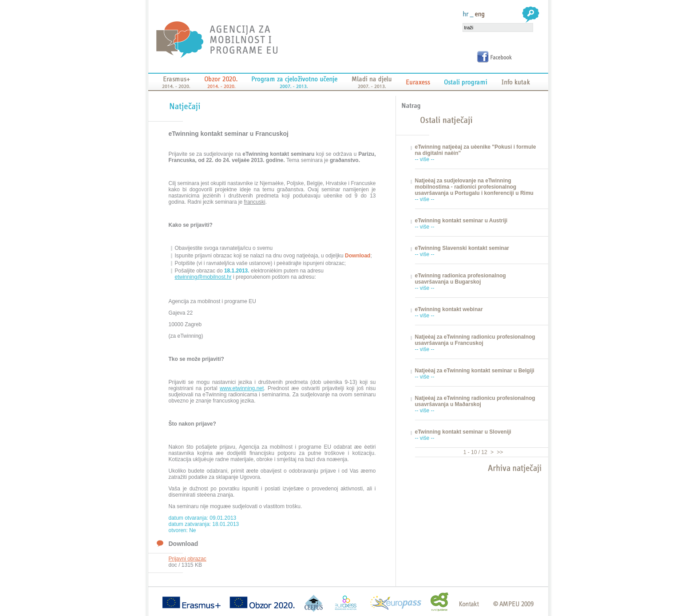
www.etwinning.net (242, 388)
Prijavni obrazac (188, 559)
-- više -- (425, 159)
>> (499, 452)
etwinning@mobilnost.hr (203, 277)
